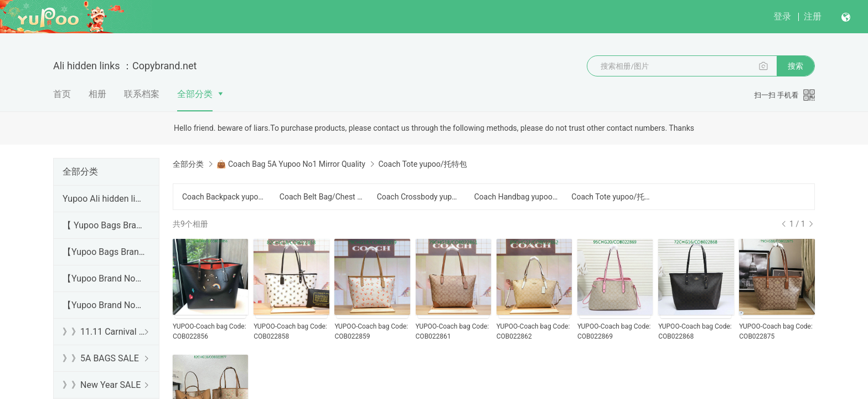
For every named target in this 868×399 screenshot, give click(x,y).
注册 (813, 16)
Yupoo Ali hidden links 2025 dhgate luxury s (104, 199)
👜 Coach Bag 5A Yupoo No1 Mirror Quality (291, 164)
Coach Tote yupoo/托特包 (613, 197)
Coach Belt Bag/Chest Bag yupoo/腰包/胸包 (322, 197)
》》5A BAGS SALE (101, 358)
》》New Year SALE (102, 385)
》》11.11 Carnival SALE (104, 332)
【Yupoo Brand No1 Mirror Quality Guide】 (104, 305)
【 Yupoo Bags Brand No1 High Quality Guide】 (104, 225)
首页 (62, 94)
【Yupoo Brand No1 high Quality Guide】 (104, 278)
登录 (782, 16)
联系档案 (142, 94)
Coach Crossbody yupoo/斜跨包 (419, 197)
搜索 (795, 66)
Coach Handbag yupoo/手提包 (516, 197)
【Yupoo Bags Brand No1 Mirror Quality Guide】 (104, 252)
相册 (97, 94)
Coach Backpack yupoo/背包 (224, 197)
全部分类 (195, 94)
